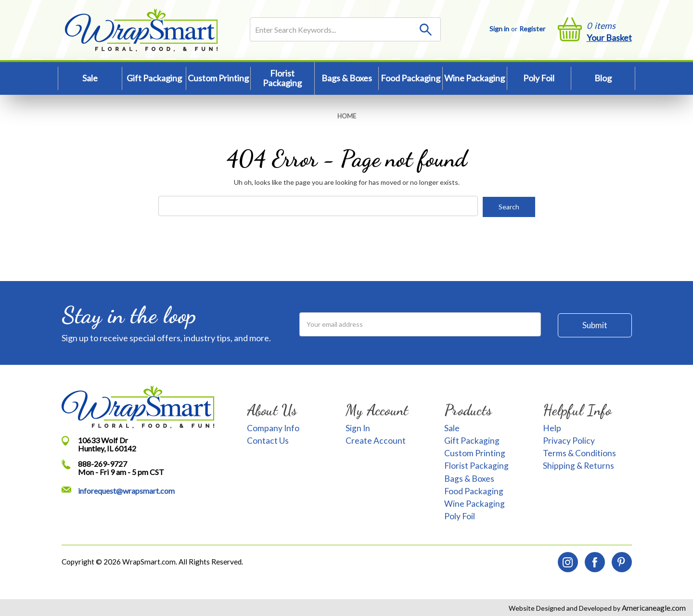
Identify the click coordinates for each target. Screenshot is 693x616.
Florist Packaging (282, 78)
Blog (603, 78)
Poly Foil (539, 78)
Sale (90, 78)
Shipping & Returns (578, 465)
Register (532, 29)
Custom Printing (218, 78)
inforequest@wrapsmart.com (126, 490)
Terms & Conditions (579, 452)
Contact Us (268, 440)
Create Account (376, 440)
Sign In (358, 427)
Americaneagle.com (653, 607)
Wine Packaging (475, 78)
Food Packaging (411, 78)
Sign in (499, 29)
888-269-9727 (103, 463)
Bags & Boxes (347, 78)
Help (552, 427)
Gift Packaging (154, 78)
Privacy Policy (569, 440)
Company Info (273, 427)
